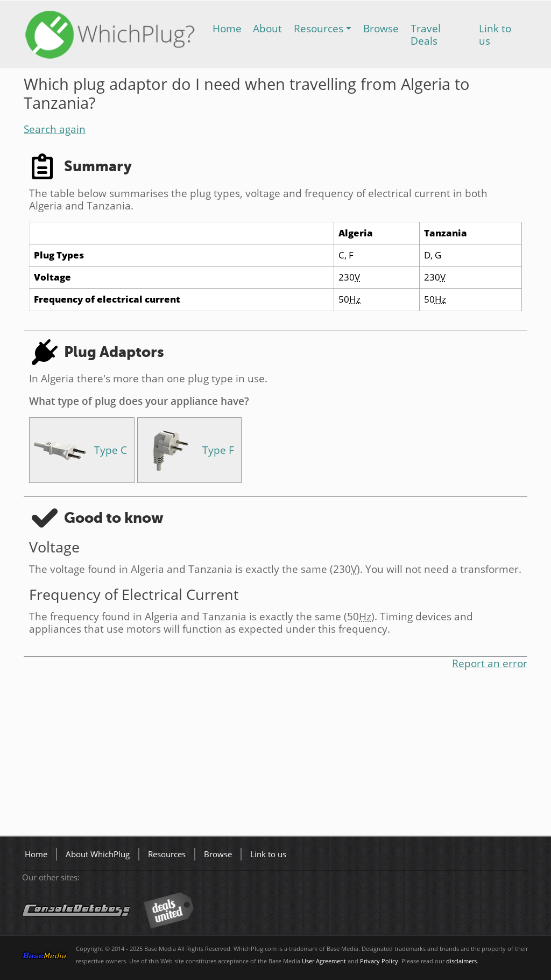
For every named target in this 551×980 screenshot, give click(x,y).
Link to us (495, 34)
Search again (55, 129)
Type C (111, 450)
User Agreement (324, 961)
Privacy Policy (379, 961)
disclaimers (461, 961)
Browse (381, 28)
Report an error (490, 663)
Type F (218, 450)
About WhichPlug (98, 854)
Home (227, 28)
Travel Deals (426, 34)
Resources (319, 28)
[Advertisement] (275, 755)
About (267, 28)
